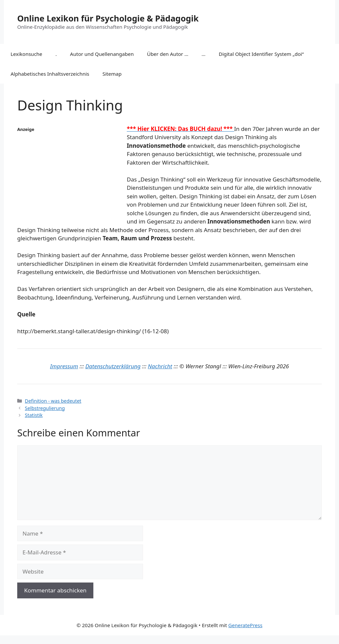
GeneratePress (245, 625)
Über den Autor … (168, 54)
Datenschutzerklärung (113, 366)
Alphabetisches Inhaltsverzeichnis (50, 74)
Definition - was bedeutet (53, 401)
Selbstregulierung (45, 408)
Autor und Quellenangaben (102, 54)
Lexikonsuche (26, 54)
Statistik (34, 415)
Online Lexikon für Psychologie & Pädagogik (108, 18)
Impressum (64, 366)
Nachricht (160, 366)
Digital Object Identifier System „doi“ (261, 54)
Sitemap (112, 74)
